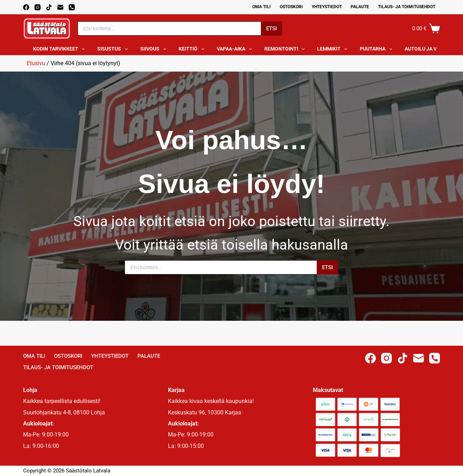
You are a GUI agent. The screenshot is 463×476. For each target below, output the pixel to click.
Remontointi (286, 49)
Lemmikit (334, 49)
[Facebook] (26, 7)
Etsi (272, 28)
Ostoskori (291, 7)
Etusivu (36, 63)
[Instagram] (38, 7)
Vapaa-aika (236, 49)
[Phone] (72, 7)
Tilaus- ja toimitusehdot (407, 7)
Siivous (155, 49)
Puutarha (377, 49)
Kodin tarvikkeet (60, 49)
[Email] (60, 7)
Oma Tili (262, 7)
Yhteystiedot (327, 7)
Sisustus (114, 49)
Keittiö (193, 49)
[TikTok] (49, 7)
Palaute (360, 7)
